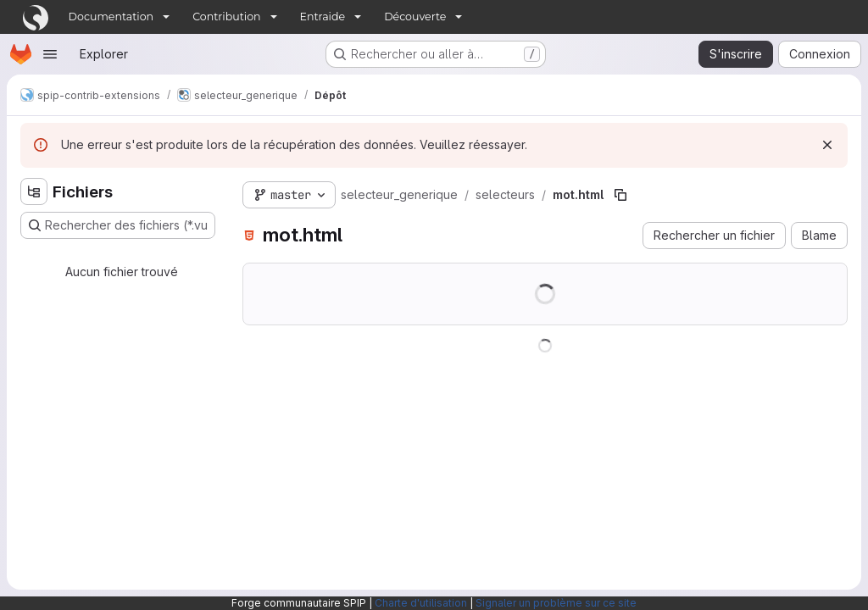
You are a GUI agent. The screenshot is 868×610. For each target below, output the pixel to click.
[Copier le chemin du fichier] (620, 195)
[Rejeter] (827, 145)
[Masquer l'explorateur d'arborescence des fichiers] (34, 191)
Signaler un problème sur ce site (556, 603)
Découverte (415, 17)
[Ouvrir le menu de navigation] (50, 54)
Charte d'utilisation (421, 603)
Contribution (226, 17)
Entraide (323, 17)
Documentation (111, 17)
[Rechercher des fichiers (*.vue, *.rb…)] (118, 225)
